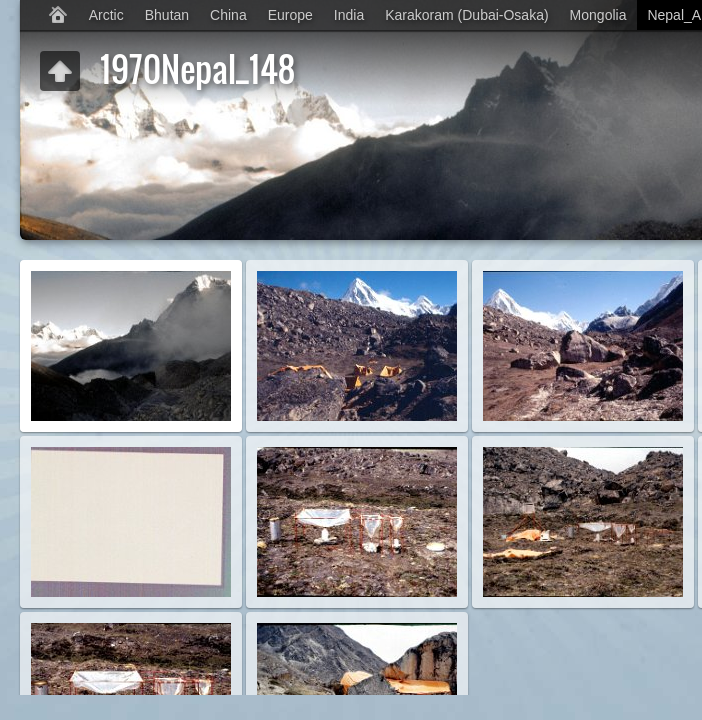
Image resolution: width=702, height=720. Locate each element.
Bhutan (167, 15)
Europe (290, 15)
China (228, 15)
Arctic (106, 15)
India (349, 15)
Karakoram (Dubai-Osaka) (466, 15)
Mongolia (598, 15)
